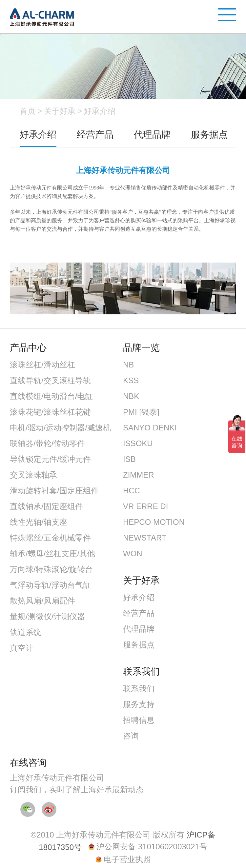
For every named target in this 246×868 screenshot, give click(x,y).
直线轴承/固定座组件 (46, 506)
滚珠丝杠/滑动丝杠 (42, 365)
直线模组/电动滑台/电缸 (51, 396)
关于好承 (60, 111)
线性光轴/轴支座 (39, 522)
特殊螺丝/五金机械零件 (50, 538)
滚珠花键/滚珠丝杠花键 (50, 412)
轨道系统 (26, 632)
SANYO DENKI (150, 428)
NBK (131, 396)
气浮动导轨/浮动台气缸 (50, 585)
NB (128, 365)
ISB (129, 459)
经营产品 (95, 135)
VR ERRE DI (145, 506)
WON (133, 553)
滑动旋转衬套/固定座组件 (54, 491)
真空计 (22, 648)
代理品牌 (152, 135)
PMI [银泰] (141, 412)
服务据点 (209, 135)
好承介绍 (100, 111)
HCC (132, 491)
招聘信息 (139, 720)
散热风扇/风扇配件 (42, 601)
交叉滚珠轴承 (33, 475)
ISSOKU (138, 443)
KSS (131, 380)
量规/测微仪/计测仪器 (47, 616)
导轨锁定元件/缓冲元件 (50, 459)
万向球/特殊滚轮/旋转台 (51, 569)
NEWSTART (145, 538)
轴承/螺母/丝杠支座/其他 (52, 553)
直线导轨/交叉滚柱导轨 (50, 380)
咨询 (131, 736)
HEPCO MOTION (154, 522)
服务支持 (139, 704)
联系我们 (139, 689)
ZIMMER (139, 475)
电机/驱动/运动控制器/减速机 (60, 428)
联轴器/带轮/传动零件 (47, 443)
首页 (28, 111)
